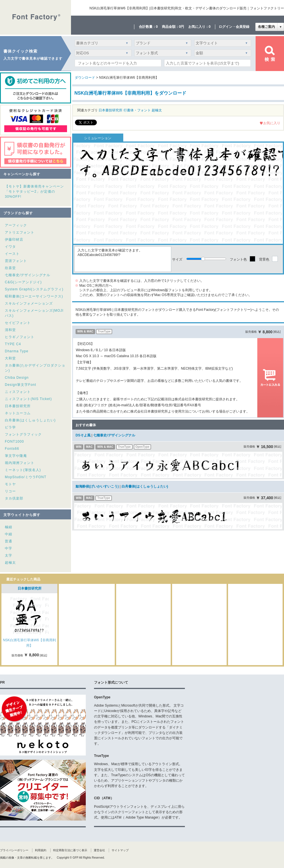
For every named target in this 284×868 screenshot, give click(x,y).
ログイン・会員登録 (234, 27)
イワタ (10, 247)
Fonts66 (12, 449)
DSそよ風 (83, 435)
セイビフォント (18, 323)
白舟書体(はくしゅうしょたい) (30, 420)
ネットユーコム (18, 413)
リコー (10, 491)
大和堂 (10, 358)
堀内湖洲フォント (20, 463)
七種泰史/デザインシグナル (28, 275)
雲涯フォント (16, 261)
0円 (182, 27)
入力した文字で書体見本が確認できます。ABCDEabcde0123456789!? (123, 259)
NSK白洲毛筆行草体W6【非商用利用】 (29, 643)
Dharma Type (17, 351)
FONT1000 (14, 442)
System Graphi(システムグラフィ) (34, 289)
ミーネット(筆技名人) (23, 470)
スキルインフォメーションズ (29, 303)
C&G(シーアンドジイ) (23, 282)
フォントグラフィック (23, 434)
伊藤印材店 (14, 240)
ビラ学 (10, 427)
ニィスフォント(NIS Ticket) (28, 399)
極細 (9, 527)
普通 (9, 541)
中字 (9, 548)
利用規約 (41, 850)
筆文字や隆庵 (16, 456)
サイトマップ (120, 850)
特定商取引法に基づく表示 (70, 850)
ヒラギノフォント (20, 337)
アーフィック (16, 225)
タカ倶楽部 (14, 498)
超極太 (10, 563)
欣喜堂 (10, 268)
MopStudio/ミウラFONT (26, 477)
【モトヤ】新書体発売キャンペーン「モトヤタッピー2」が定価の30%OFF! (34, 191)
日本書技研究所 (18, 406)
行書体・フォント (137, 110)
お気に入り (272, 123)
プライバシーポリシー (14, 850)
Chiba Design (17, 378)
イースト (12, 254)
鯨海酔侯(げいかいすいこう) (97, 486)
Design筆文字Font (20, 385)
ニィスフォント (18, 392)
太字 (9, 555)
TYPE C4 (13, 344)
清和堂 (10, 330)
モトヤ (10, 484)
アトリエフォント (20, 232)
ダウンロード (85, 78)
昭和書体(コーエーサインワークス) (34, 296)
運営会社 (99, 850)
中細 (9, 534)
